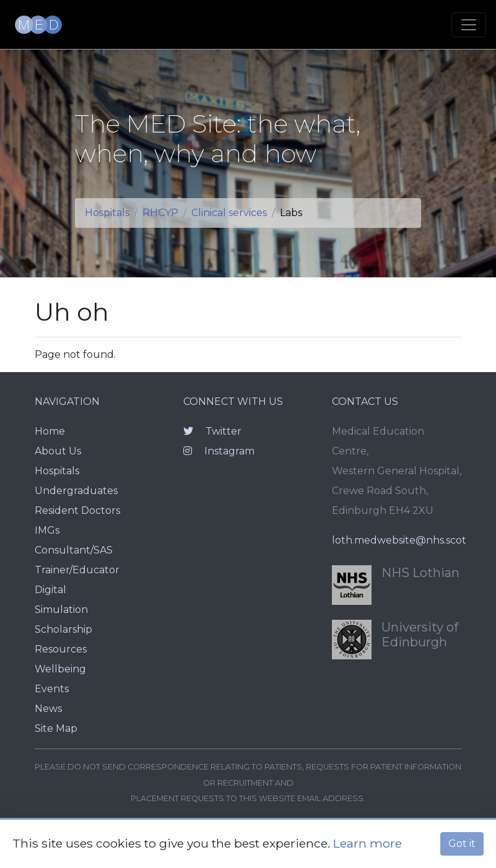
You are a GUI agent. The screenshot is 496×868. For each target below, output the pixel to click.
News (48, 709)
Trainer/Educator (77, 570)
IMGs (47, 530)
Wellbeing (60, 669)
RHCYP (160, 213)
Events (52, 689)
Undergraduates (76, 491)
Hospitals (107, 213)
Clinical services (229, 213)
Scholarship (63, 629)
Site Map (56, 728)
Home (50, 431)
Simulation (61, 610)
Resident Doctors (77, 510)
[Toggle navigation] (469, 25)
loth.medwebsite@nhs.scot (399, 540)
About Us (58, 451)
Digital (50, 590)
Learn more (368, 843)
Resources (61, 649)
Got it (462, 844)
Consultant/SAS (74, 550)
